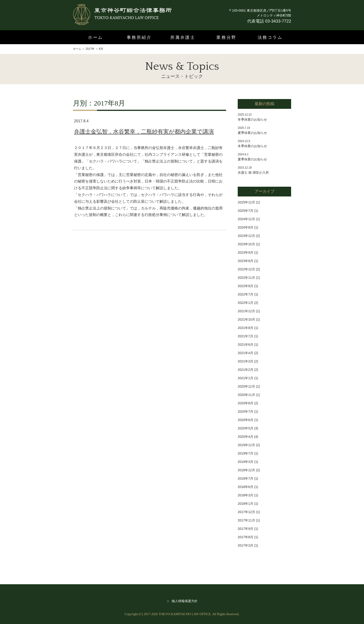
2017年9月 (245, 529)
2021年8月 (245, 328)
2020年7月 (245, 412)
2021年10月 (246, 319)
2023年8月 (245, 261)
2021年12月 (246, 311)
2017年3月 (245, 545)
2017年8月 (245, 537)
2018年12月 (246, 470)
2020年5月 (245, 428)
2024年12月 (246, 219)
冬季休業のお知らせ (252, 119)
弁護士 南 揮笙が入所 (253, 173)
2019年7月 (245, 453)
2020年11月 (246, 395)
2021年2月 (245, 370)
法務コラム (270, 37)
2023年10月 (246, 244)
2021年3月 (245, 361)
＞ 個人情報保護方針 (182, 601)
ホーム (96, 37)
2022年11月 (246, 278)
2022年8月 (245, 286)
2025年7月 (245, 211)
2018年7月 (245, 478)
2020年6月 (245, 420)
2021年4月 (245, 353)
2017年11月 (246, 520)
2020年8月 (245, 403)
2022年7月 (245, 294)
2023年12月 (246, 236)
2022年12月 (246, 269)
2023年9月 (245, 252)
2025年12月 (246, 202)
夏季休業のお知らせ (252, 133)
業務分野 (226, 37)
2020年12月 (246, 386)
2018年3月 (245, 495)
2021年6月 (245, 345)
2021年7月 (245, 336)
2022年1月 (245, 303)
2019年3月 (245, 462)
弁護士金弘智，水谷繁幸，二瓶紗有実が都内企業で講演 (144, 131)
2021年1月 (245, 378)
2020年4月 (245, 437)
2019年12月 (246, 445)
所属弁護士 (183, 37)
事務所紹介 (139, 37)
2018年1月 (245, 504)
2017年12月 (246, 512)
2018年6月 (245, 487)
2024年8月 (245, 227)
